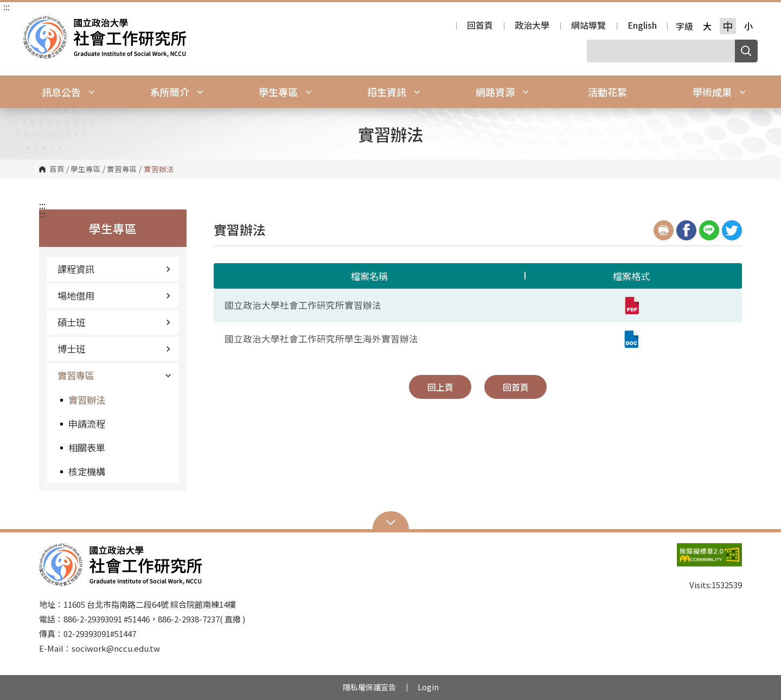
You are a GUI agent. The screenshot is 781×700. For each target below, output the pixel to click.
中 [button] (728, 26)
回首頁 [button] (516, 387)
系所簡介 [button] (177, 92)
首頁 (57, 169)
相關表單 (87, 447)
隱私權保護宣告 (369, 687)
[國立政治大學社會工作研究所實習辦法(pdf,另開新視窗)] (631, 306)
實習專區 (122, 169)
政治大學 (532, 26)
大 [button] (707, 26)
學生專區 (86, 169)
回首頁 (480, 26)
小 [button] (748, 26)
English (642, 26)
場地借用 (114, 295)
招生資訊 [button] (394, 92)
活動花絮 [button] (607, 92)
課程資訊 (114, 269)
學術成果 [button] (719, 92)
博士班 (114, 349)
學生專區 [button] (285, 92)
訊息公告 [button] (68, 92)
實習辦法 (87, 400)
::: (7, 7)
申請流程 (87, 424)
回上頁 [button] (440, 387)
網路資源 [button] (502, 92)
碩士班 (114, 322)
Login (428, 687)
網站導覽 (588, 26)
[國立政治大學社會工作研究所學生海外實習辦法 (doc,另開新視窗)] (631, 339)
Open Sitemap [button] (391, 521)
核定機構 (87, 471)
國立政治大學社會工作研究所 (34, 24)
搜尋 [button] (746, 51)
